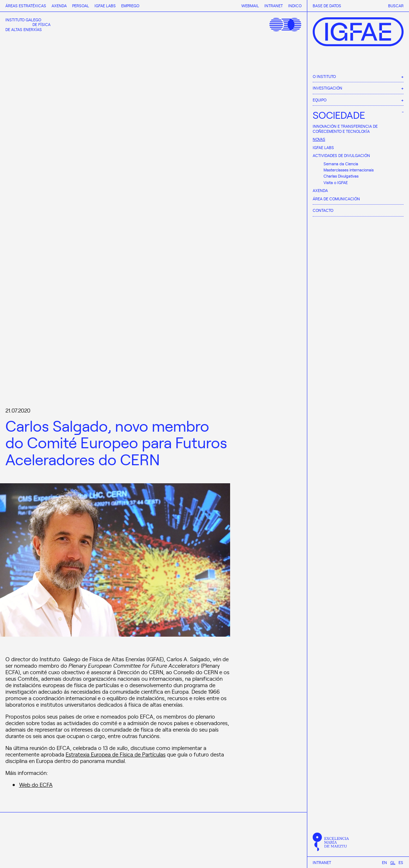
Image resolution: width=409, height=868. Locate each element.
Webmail (250, 6)
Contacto (323, 210)
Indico (295, 6)
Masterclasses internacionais (349, 170)
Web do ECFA (36, 784)
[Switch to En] (384, 862)
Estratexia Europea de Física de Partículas (116, 754)
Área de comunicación (336, 199)
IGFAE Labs (323, 147)
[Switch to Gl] (393, 862)
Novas (319, 139)
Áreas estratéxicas (26, 6)
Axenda (320, 190)
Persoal (81, 6)
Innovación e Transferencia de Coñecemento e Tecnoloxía (345, 129)
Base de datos (327, 6)
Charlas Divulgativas (341, 176)
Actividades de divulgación (341, 155)
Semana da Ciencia (341, 164)
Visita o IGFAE (336, 182)
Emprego (130, 6)
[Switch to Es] (401, 862)
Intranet (322, 863)
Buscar (396, 6)
